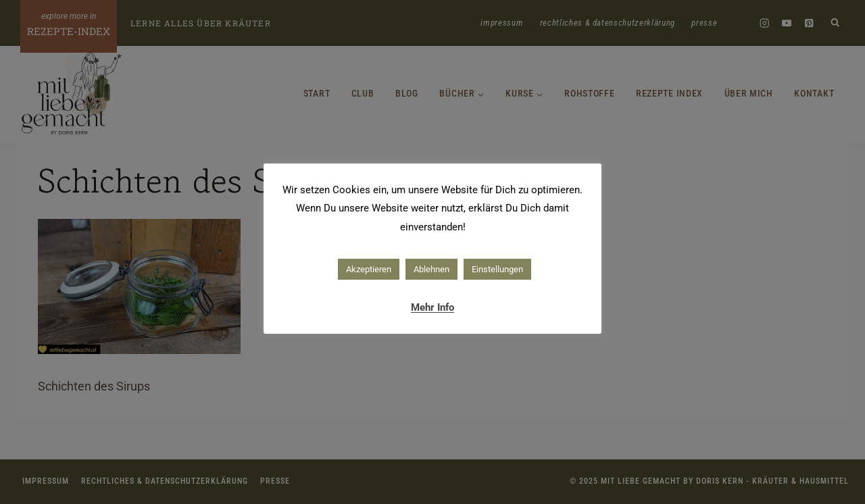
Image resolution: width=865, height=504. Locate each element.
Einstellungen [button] (497, 269)
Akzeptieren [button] (369, 269)
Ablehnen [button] (431, 269)
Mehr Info (432, 307)
